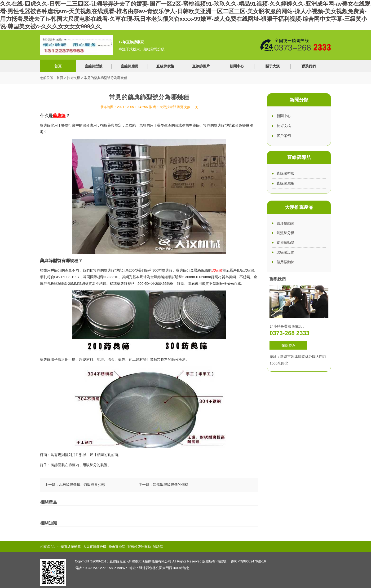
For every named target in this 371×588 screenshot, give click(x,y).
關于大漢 (273, 66)
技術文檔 (74, 78)
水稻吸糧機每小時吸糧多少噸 (82, 485)
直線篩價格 (165, 66)
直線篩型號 (94, 66)
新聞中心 (237, 66)
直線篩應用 (130, 66)
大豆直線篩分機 (95, 547)
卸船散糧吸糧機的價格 (171, 485)
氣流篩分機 (285, 233)
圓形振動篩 (285, 223)
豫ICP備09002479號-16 (248, 561)
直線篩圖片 (201, 66)
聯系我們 (309, 66)
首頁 (58, 66)
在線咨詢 (288, 345)
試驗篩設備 (285, 252)
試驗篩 (158, 547)
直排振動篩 (285, 243)
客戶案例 (284, 136)
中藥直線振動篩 (69, 547)
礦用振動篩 (285, 262)
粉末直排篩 (117, 547)
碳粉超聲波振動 (139, 547)
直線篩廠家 (118, 561)
